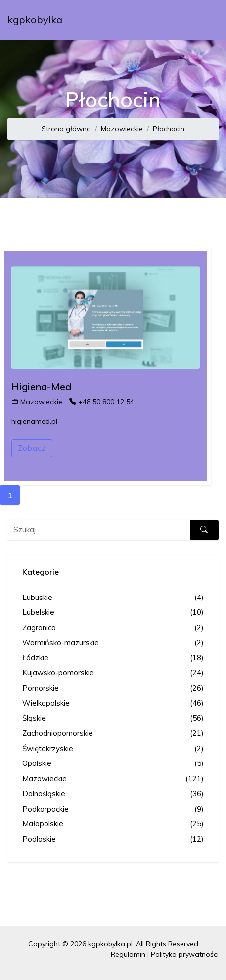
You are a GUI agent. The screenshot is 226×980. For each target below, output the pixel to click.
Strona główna (66, 129)
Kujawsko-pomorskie (113, 673)
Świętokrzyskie (113, 749)
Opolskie (113, 764)
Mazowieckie (122, 129)
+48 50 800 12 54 (102, 402)
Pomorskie (113, 688)
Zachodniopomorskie (113, 734)
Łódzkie (113, 658)
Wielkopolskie (113, 703)
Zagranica (113, 628)
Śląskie (113, 719)
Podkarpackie (113, 809)
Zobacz (32, 448)
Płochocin (169, 129)
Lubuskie (113, 598)
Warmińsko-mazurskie (113, 643)
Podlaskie (113, 840)
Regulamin (128, 954)
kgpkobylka (35, 20)
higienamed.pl (34, 421)
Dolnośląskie (113, 794)
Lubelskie (113, 613)
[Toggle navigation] (205, 20)
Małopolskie (113, 824)
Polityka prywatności (185, 954)
